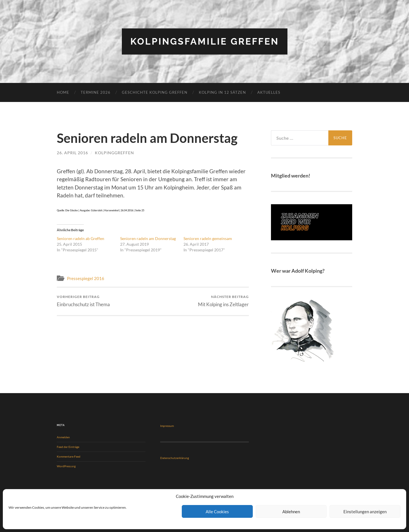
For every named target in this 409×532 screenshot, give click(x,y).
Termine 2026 (96, 92)
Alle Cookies (217, 512)
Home (63, 92)
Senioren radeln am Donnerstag (148, 238)
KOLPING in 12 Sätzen (222, 92)
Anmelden (63, 437)
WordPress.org (66, 466)
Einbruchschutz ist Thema (83, 301)
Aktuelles (269, 92)
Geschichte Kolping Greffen (155, 92)
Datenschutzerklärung (175, 458)
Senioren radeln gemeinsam (208, 238)
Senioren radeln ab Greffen (81, 238)
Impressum (167, 426)
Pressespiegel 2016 (86, 278)
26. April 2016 (72, 153)
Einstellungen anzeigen (365, 512)
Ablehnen (291, 512)
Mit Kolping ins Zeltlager (223, 301)
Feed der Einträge (68, 447)
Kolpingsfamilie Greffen (205, 41)
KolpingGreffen (114, 153)
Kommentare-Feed (69, 456)
